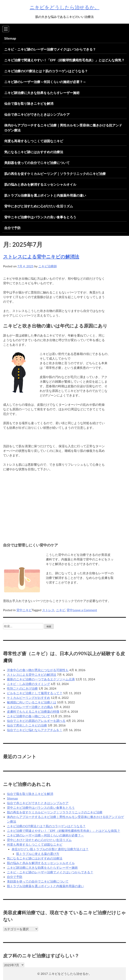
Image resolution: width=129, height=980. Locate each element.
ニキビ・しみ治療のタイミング (28, 684)
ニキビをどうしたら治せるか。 (64, 7)
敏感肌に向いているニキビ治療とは (32, 702)
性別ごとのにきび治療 (22, 688)
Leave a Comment (85, 610)
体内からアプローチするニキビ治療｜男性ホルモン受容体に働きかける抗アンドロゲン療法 (63, 128)
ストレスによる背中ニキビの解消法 (41, 256)
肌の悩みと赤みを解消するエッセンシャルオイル (40, 184)
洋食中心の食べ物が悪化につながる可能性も (38, 670)
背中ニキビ (24, 610)
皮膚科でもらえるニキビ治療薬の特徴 (33, 711)
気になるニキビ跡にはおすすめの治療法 (34, 152)
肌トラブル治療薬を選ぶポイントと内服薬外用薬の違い (45, 195)
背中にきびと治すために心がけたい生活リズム (39, 206)
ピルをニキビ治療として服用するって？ (35, 693)
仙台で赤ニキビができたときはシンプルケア (37, 114)
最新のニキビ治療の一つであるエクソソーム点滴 (41, 679)
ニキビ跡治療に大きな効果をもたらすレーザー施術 (42, 93)
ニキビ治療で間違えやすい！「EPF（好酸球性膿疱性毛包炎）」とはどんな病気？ (64, 60)
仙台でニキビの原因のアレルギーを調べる (36, 721)
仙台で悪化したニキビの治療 (27, 725)
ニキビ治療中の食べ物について (28, 716)
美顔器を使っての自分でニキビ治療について (37, 163)
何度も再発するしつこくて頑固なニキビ (34, 141)
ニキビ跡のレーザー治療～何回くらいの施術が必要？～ (45, 82)
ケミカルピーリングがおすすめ (28, 698)
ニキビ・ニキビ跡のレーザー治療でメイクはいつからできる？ (50, 49)
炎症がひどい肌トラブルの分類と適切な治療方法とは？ (50, 849)
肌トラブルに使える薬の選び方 (38, 854)
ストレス (48, 610)
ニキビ (61, 610)
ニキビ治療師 (48, 266)
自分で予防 (12, 228)
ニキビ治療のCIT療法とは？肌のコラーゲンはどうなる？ (46, 71)
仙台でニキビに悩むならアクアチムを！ (35, 730)
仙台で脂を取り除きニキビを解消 (29, 103)
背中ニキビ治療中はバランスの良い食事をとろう (40, 217)
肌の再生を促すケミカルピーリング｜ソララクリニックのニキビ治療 (55, 174)
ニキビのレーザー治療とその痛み (30, 707)
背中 (70, 610)
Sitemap (10, 38)
